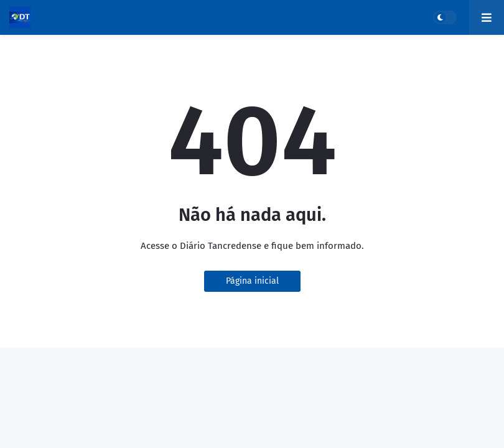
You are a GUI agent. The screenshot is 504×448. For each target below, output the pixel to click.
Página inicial (252, 281)
